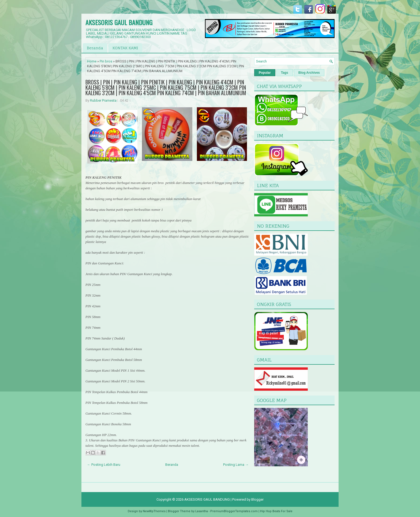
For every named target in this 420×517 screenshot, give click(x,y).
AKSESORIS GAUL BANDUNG (119, 22)
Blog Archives (309, 73)
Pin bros (106, 61)
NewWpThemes (154, 511)
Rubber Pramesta (103, 100)
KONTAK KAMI (125, 48)
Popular (265, 73)
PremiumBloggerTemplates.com (234, 511)
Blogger (257, 499)
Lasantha (202, 511)
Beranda (95, 48)
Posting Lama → (236, 465)
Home (92, 61)
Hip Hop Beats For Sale (276, 511)
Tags (285, 73)
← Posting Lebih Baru (104, 465)
